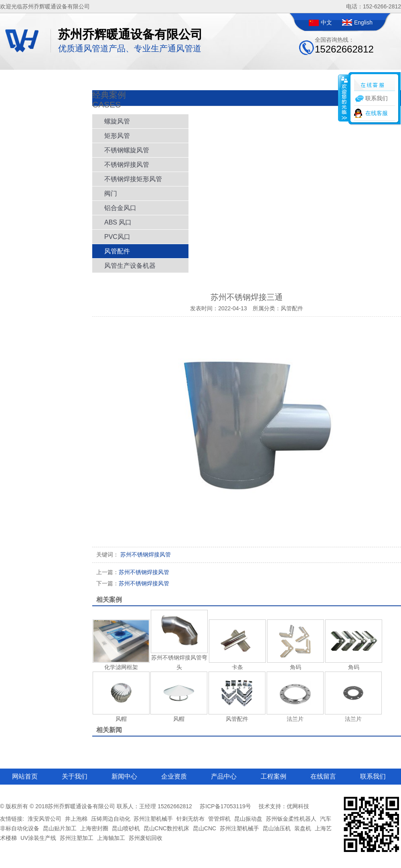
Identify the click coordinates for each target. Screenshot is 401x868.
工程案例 (273, 776)
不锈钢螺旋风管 (127, 150)
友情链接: (12, 819)
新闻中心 (124, 776)
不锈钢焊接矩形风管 (133, 179)
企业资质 (174, 776)
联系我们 (373, 776)
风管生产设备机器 (130, 266)
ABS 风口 (118, 222)
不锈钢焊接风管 (127, 165)
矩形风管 (117, 136)
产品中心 (224, 776)
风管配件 (117, 251)
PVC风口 (117, 237)
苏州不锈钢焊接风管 (133, 572)
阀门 (111, 193)
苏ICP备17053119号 (225, 806)
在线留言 (323, 776)
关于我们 (75, 776)
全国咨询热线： (344, 46)
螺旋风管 (117, 121)
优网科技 (298, 806)
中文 (326, 22)
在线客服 (377, 113)
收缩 (344, 98)
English (363, 22)
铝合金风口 (120, 208)
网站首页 (25, 776)
